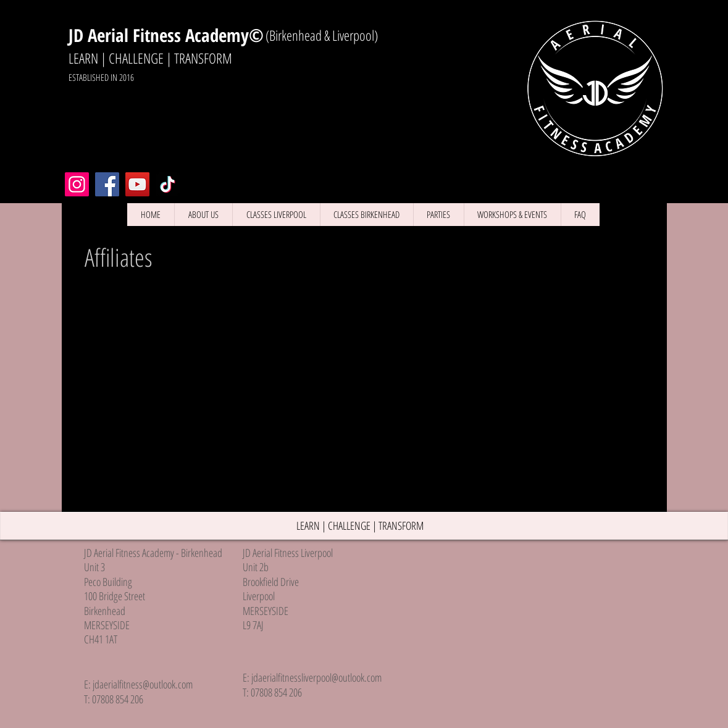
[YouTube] (137, 184)
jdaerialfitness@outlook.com (143, 684)
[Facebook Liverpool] (107, 184)
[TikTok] (168, 184)
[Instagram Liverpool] (77, 184)
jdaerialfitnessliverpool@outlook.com (316, 677)
